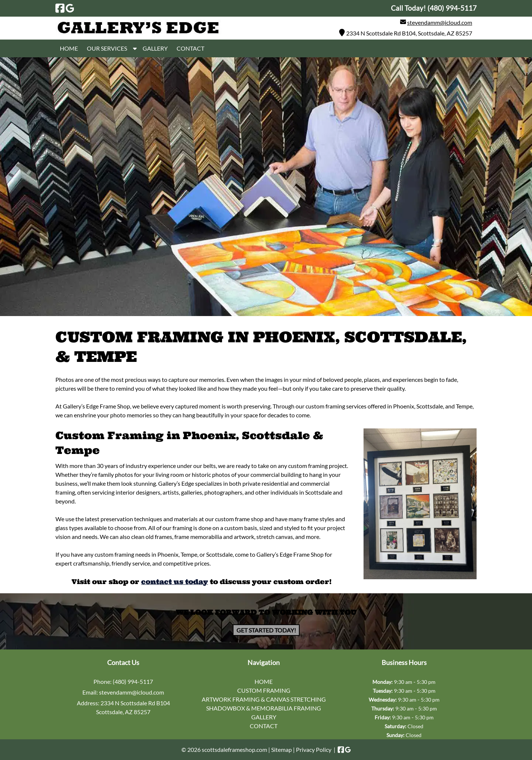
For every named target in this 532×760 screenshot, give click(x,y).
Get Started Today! (266, 630)
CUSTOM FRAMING (264, 690)
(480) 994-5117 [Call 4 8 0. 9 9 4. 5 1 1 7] (133, 681)
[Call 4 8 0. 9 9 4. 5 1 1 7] (452, 8)
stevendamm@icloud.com (440, 22)
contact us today (175, 582)
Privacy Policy (314, 749)
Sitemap (282, 749)
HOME (69, 48)
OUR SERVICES (107, 48)
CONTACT (190, 48)
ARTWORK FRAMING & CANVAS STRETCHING (264, 699)
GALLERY (155, 48)
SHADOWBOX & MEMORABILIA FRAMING (264, 708)
